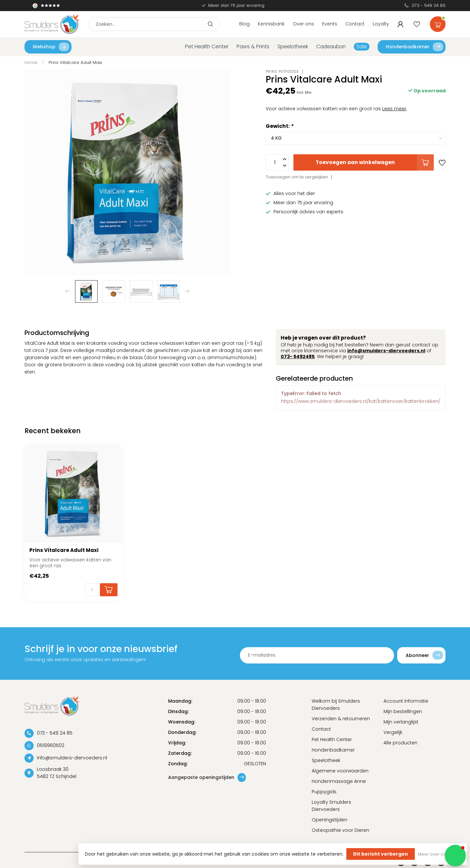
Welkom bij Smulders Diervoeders (336, 705)
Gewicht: (279, 126)
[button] (455, 856)
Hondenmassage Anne (339, 781)
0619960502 (51, 745)
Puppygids (324, 792)
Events (330, 24)
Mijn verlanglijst (401, 722)
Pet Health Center (207, 46)
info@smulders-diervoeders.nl (386, 351)
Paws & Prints (253, 46)
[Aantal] (92, 590)
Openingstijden (329, 820)
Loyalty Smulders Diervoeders (331, 806)
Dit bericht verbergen (381, 854)
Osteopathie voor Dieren (340, 830)
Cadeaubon (331, 46)
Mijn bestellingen (403, 711)
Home (31, 62)
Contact (355, 24)
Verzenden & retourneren (341, 719)
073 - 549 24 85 (429, 5)
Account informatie (406, 701)
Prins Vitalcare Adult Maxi (75, 62)
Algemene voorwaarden (340, 771)
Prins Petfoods (282, 72)
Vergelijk (393, 732)
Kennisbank (271, 24)
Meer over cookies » (439, 854)
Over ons (303, 24)
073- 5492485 (298, 357)
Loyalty (381, 24)
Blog (244, 24)
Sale (362, 46)
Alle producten (400, 743)
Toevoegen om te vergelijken (297, 177)
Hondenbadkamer (415, 47)
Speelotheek (293, 46)
